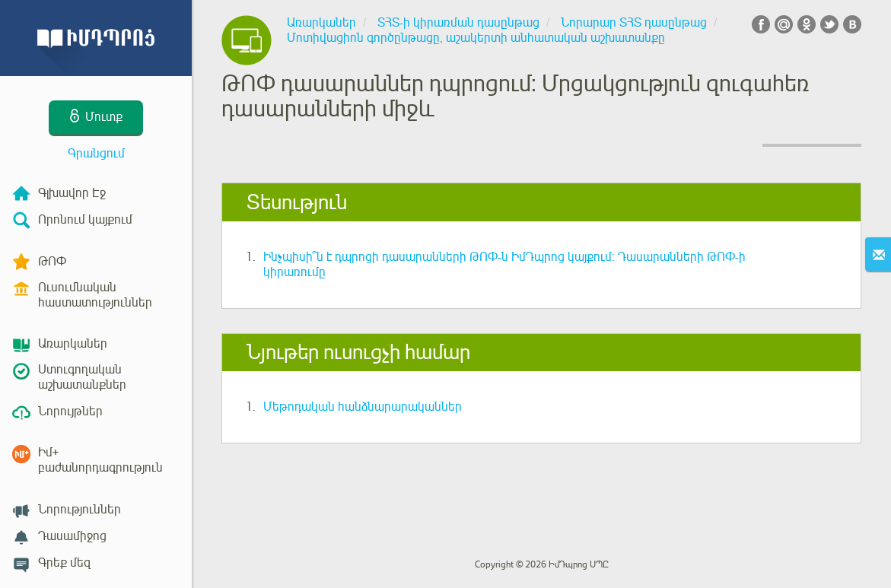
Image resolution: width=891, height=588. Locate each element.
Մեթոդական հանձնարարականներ (363, 407)
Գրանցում (96, 154)
